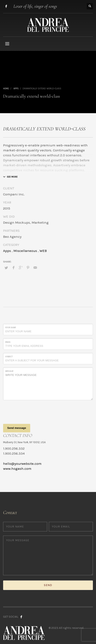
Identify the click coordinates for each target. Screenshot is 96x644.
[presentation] (35, 411)
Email (8, 342)
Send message (17, 428)
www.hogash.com (17, 469)
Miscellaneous (25, 251)
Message (9, 371)
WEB (43, 251)
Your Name (10, 328)
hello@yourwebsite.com (22, 464)
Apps (7, 251)
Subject (9, 357)
